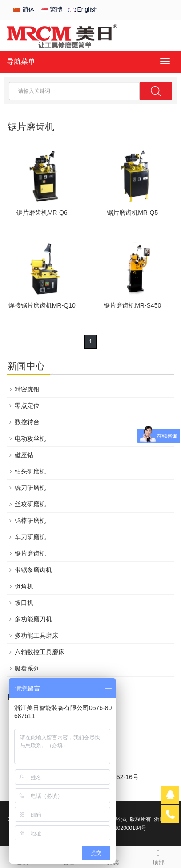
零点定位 (27, 406)
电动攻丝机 (30, 438)
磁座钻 (24, 455)
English (83, 9)
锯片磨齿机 (30, 553)
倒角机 (24, 586)
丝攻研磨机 (30, 504)
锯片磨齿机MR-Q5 (132, 213)
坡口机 (24, 603)
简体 (24, 9)
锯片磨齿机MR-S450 (132, 305)
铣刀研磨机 (30, 488)
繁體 (52, 9)
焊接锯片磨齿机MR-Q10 (42, 305)
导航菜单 (21, 61)
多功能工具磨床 (36, 635)
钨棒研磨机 (30, 521)
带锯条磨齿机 (33, 570)
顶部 (158, 856)
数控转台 (27, 422)
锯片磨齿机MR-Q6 (42, 213)
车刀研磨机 (30, 537)
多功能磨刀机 (33, 619)
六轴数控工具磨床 (40, 652)
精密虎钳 (27, 389)
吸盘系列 (27, 668)
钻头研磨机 (30, 471)
